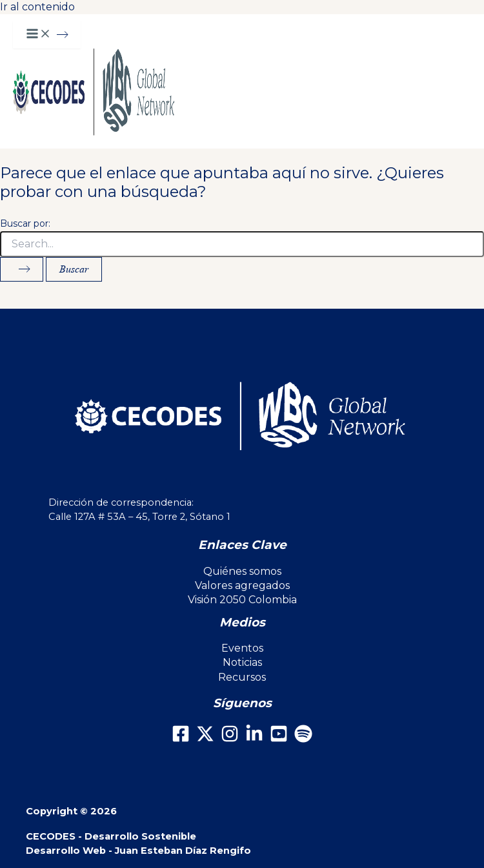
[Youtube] (279, 739)
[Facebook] (181, 739)
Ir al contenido (37, 7)
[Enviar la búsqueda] (22, 269)
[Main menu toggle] (47, 35)
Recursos (242, 677)
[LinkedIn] (254, 739)
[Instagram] (230, 739)
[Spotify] (303, 739)
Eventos (242, 648)
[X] (205, 739)
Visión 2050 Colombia (242, 600)
